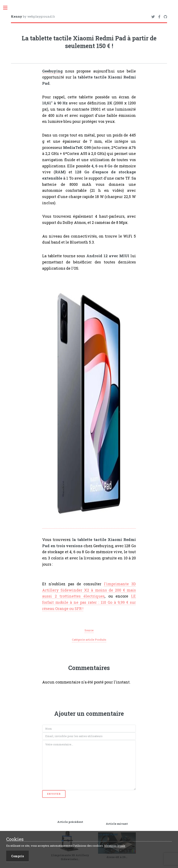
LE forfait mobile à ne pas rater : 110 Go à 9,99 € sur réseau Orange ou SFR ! (89, 602)
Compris (17, 856)
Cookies (15, 839)
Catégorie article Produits (89, 640)
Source (89, 630)
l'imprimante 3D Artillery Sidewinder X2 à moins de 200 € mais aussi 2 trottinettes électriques (89, 590)
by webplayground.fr (33, 16)
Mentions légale (115, 846)
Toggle (7, 8)
